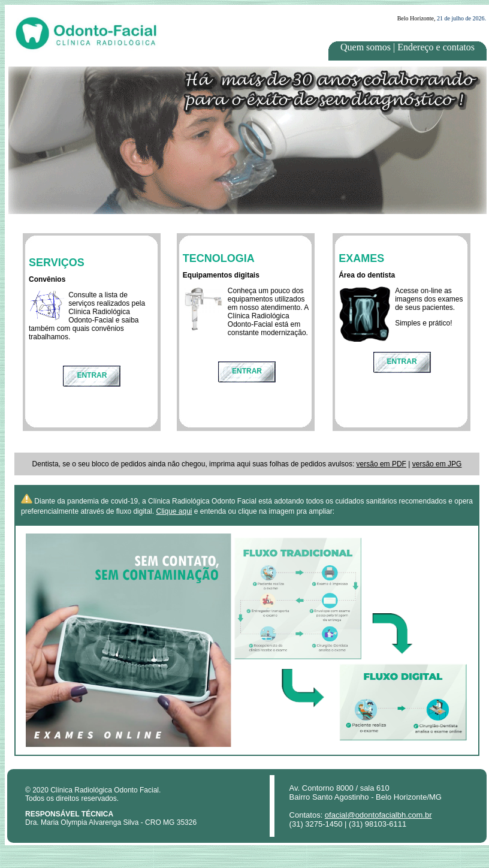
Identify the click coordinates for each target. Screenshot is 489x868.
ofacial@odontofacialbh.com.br (378, 815)
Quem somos (366, 47)
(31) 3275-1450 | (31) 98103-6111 (348, 824)
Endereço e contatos (436, 47)
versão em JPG (437, 464)
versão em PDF (381, 464)
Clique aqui (174, 511)
